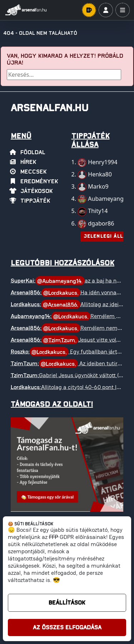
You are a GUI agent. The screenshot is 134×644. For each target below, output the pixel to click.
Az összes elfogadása (67, 628)
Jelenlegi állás (107, 236)
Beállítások (67, 603)
